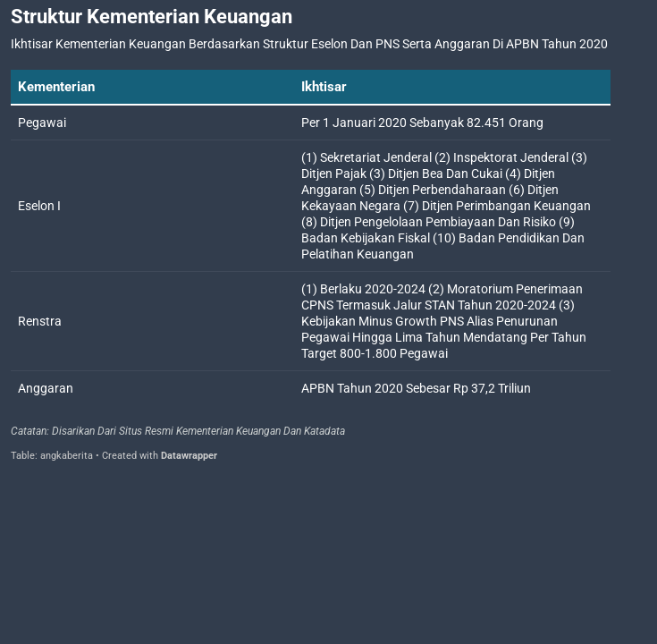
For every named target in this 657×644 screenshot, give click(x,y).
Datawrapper (189, 456)
